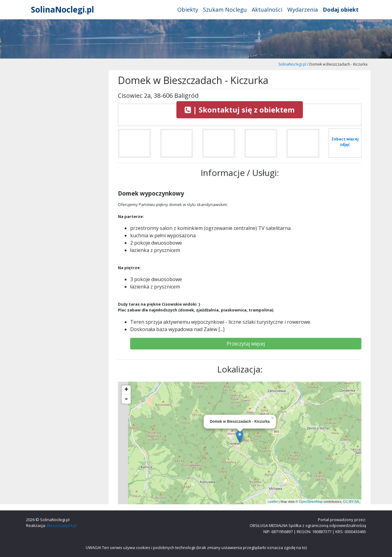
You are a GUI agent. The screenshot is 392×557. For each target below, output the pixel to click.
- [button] (126, 399)
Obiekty (188, 10)
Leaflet (273, 502)
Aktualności (267, 10)
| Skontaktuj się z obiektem (240, 110)
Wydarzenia (303, 10)
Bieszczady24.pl (62, 525)
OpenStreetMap (311, 502)
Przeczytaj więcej (246, 344)
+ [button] (126, 390)
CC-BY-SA (351, 502)
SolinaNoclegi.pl (62, 10)
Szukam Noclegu (225, 10)
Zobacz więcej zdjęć (345, 142)
